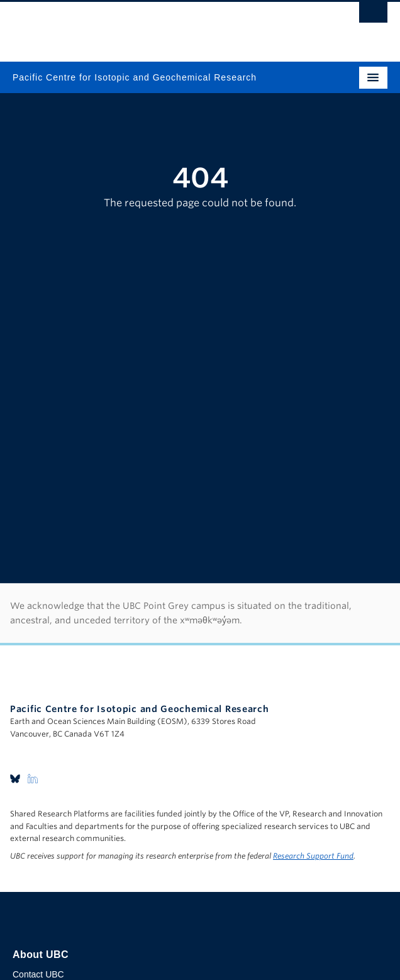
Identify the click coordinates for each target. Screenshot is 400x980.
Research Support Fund (313, 856)
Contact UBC (38, 974)
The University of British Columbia (144, 26)
